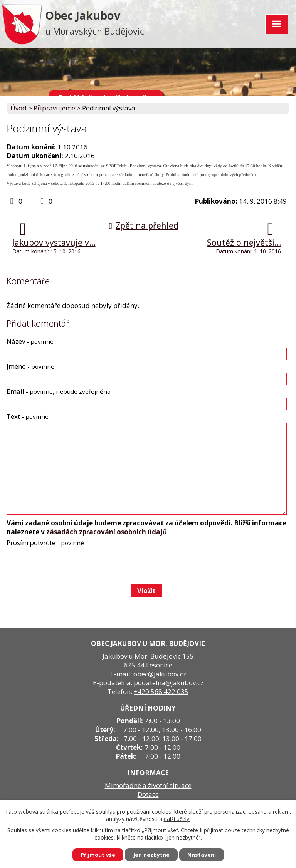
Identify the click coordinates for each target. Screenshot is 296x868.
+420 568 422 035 (161, 692)
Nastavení (202, 855)
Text (28, 416)
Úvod (18, 108)
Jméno (30, 366)
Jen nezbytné (151, 855)
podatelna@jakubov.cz (169, 683)
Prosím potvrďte (45, 543)
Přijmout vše (98, 855)
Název (30, 341)
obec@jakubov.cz (160, 674)
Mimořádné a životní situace (148, 785)
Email (59, 391)
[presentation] (65, 565)
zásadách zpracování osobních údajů (107, 532)
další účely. (177, 819)
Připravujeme (54, 108)
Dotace (148, 794)
